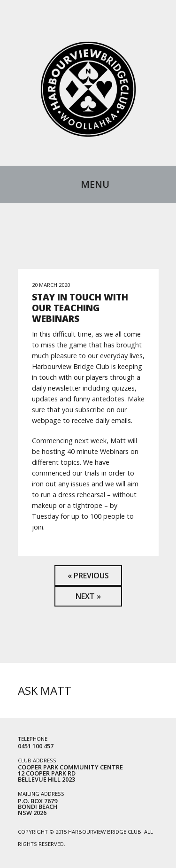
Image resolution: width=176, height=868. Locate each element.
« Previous (88, 576)
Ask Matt (45, 690)
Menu (95, 184)
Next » (88, 596)
